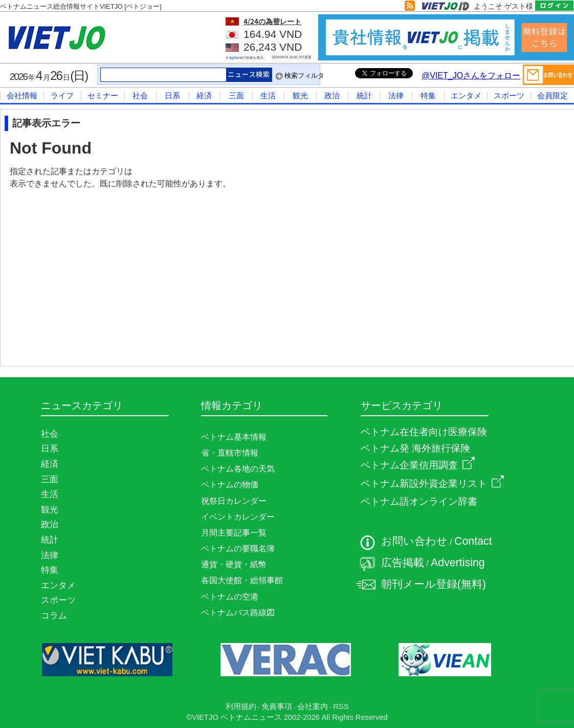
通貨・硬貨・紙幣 (234, 564)
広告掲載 (403, 563)
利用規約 (241, 706)
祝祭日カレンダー (234, 501)
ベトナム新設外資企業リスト (432, 484)
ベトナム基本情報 (234, 437)
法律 (396, 95)
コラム (54, 615)
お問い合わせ (414, 541)
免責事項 (277, 706)
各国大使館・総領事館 (242, 580)
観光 (300, 95)
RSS (341, 706)
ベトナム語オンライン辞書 (419, 501)
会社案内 (313, 706)
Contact (473, 541)
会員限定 (553, 95)
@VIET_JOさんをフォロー (471, 76)
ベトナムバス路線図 (238, 613)
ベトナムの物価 (230, 485)
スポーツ (509, 95)
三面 (236, 95)
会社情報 (22, 95)
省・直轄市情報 (230, 453)
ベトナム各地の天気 (238, 469)
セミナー (103, 95)
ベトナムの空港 (230, 597)
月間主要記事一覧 (234, 533)
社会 (140, 95)
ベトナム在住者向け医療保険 (424, 432)
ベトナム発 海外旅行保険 (415, 448)
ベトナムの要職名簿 (238, 549)
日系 (172, 95)
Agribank (236, 58)
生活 (268, 95)
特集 (428, 95)
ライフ (62, 95)
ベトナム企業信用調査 (418, 465)
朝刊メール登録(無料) (434, 584)
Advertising (458, 563)
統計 (364, 95)
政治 (332, 95)
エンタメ (466, 95)
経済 (204, 95)
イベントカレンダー (238, 517)
